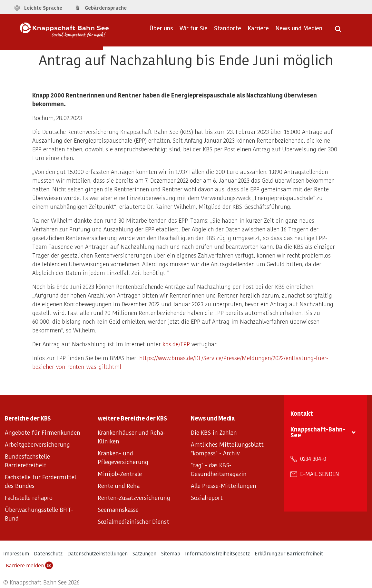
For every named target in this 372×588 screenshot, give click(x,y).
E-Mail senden (320, 474)
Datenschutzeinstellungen (98, 553)
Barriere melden (29, 565)
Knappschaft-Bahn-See (318, 432)
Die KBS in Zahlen (214, 432)
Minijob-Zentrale (120, 474)
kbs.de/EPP (176, 344)
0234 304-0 (313, 459)
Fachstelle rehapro (29, 497)
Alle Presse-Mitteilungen (224, 486)
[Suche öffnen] (338, 31)
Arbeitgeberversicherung (37, 444)
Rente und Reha (119, 486)
